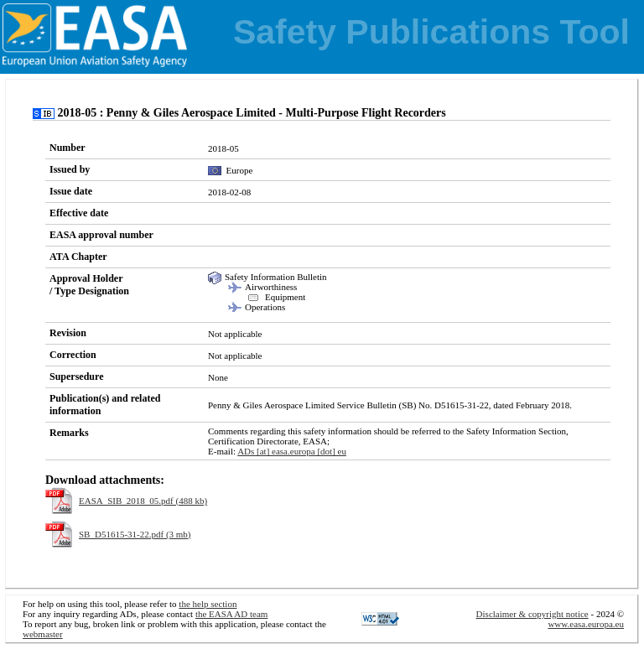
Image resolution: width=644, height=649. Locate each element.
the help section (208, 604)
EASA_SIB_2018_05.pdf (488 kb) (143, 501)
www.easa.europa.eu (586, 624)
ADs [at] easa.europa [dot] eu (292, 451)
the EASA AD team (231, 614)
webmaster (43, 634)
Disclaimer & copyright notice (532, 614)
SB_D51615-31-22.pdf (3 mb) (135, 534)
